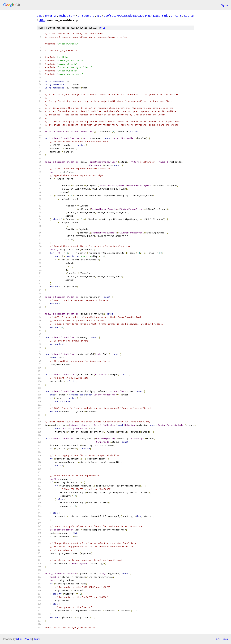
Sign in (224, 5)
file (103, 28)
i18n (42, 20)
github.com (67, 16)
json (225, 639)
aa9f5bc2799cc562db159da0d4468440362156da (136, 16)
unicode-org (86, 16)
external (51, 16)
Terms (37, 639)
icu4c (178, 16)
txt (218, 639)
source (189, 16)
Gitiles (19, 639)
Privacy (28, 639)
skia (40, 16)
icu (99, 16)
